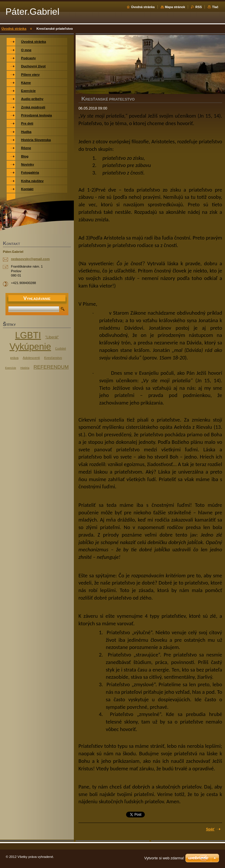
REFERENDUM (51, 367)
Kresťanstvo (53, 358)
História (25, 368)
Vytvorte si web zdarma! (164, 858)
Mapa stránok (175, 7)
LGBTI (28, 335)
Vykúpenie (30, 347)
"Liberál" (52, 337)
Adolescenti (31, 358)
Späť (210, 829)
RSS (198, 7)
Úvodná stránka (143, 7)
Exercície (11, 368)
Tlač (215, 7)
